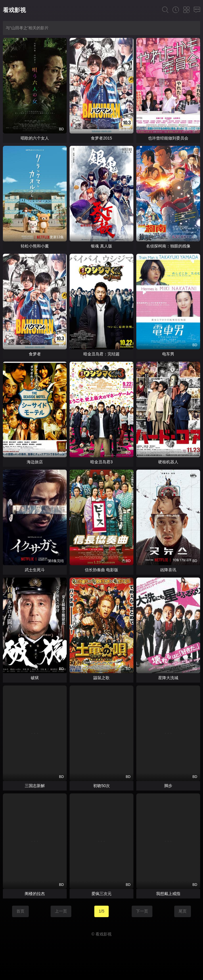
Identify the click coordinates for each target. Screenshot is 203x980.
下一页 (142, 911)
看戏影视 (14, 10)
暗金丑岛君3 (102, 462)
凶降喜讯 (168, 570)
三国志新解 (35, 786)
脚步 (168, 786)
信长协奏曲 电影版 (102, 570)
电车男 (168, 354)
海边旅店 (35, 462)
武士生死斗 (35, 570)
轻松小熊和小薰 (35, 246)
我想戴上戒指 (168, 894)
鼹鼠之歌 (102, 678)
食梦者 (35, 354)
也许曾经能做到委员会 (168, 138)
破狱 (35, 678)
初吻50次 (102, 786)
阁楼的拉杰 (35, 894)
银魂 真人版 (102, 246)
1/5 (101, 911)
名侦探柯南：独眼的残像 (168, 246)
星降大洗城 (168, 678)
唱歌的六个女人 (35, 138)
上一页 (61, 911)
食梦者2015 (101, 138)
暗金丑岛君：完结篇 (102, 354)
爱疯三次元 (102, 894)
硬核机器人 (168, 462)
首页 (20, 911)
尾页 (183, 911)
